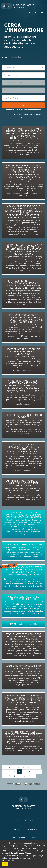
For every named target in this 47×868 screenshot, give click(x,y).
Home (5, 57)
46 (30, 776)
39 (34, 772)
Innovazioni (17, 57)
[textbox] (23, 68)
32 (38, 767)
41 (4, 776)
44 (19, 776)
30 (29, 767)
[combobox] (23, 68)
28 (18, 767)
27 (14, 767)
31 (34, 767)
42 (9, 776)
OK (5, 864)
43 (14, 776)
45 (24, 776)
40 (39, 772)
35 (14, 772)
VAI (23, 105)
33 (4, 772)
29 (23, 767)
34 (9, 772)
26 (9, 767)
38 (29, 772)
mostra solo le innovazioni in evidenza (24, 110)
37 (24, 772)
